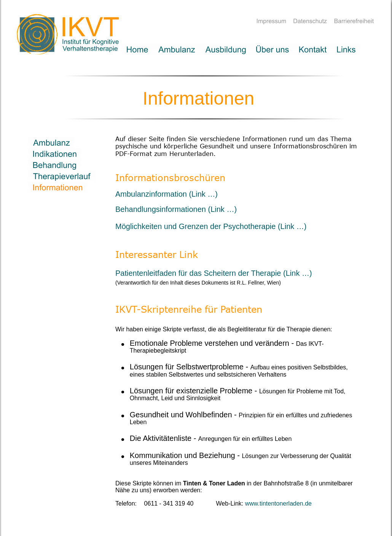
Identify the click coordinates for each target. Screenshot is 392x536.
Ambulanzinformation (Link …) (167, 194)
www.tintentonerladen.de (278, 503)
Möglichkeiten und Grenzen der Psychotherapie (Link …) (211, 226)
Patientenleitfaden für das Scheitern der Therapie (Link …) (214, 273)
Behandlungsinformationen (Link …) (176, 209)
